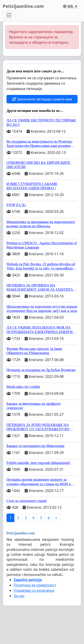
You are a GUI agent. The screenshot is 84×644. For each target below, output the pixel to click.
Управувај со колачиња (34, 590)
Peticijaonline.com (23, 6)
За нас (19, 596)
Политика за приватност (35, 585)
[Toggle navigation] (9, 15)
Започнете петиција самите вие (42, 99)
